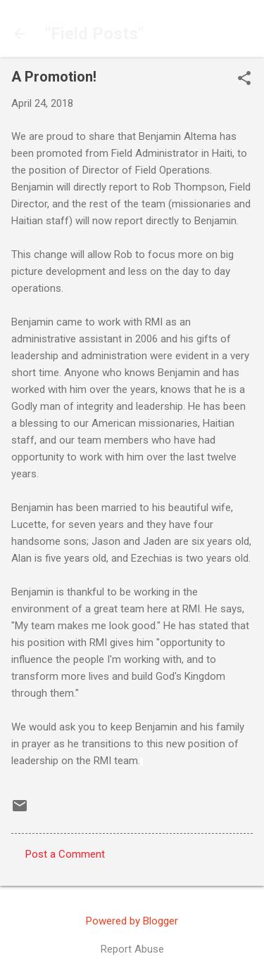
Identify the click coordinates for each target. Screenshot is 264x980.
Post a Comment (65, 854)
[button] (244, 79)
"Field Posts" (94, 34)
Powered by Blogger (132, 921)
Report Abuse (132, 949)
